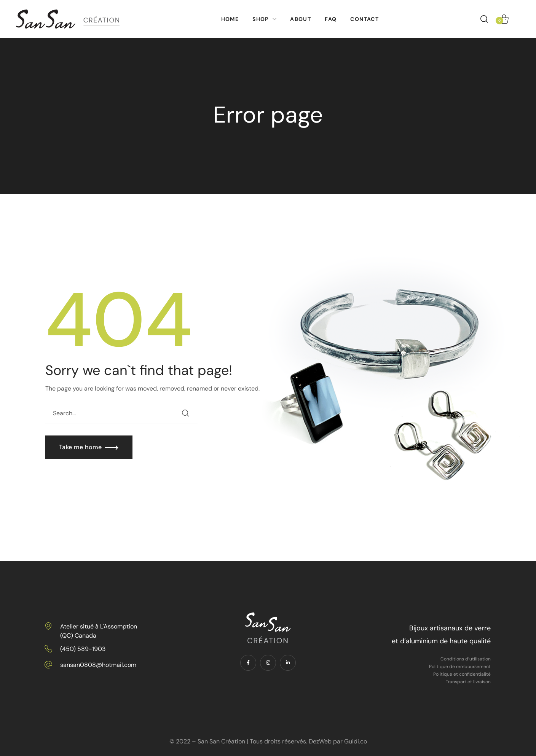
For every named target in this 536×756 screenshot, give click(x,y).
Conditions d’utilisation (466, 659)
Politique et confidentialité (462, 674)
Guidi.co (356, 741)
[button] (484, 19)
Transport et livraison (468, 682)
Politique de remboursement (460, 667)
